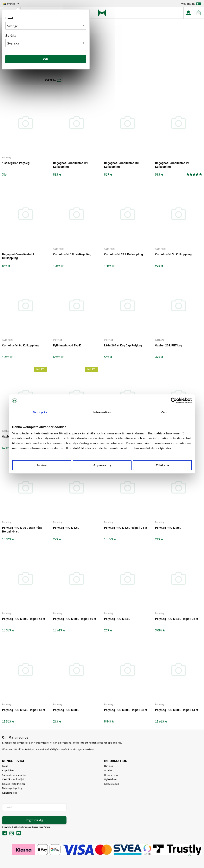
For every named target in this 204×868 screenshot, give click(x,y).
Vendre (47, 827)
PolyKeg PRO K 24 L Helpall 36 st (177, 619)
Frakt (5, 766)
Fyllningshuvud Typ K (67, 346)
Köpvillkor (8, 771)
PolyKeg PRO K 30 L (66, 710)
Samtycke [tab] (40, 412)
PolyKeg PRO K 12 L (66, 528)
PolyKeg (7, 158)
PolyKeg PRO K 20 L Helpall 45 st (24, 619)
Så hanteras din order (14, 775)
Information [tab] (102, 412)
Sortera (53, 81)
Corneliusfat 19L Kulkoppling (72, 254)
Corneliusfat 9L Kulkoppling (20, 346)
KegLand (160, 340)
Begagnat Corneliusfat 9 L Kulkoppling (19, 256)
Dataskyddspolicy (12, 788)
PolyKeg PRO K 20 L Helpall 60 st (75, 619)
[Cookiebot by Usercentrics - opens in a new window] (174, 401)
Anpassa (102, 465)
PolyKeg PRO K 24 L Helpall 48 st (24, 710)
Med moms (191, 5)
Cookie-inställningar (14, 784)
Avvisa (42, 465)
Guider (108, 771)
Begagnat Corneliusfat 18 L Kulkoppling (122, 165)
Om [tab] (164, 412)
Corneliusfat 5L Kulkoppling (173, 254)
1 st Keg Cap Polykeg (16, 163)
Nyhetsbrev (111, 779)
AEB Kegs (58, 249)
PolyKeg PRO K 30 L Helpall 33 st (126, 710)
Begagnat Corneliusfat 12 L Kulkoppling (71, 165)
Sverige (11, 4)
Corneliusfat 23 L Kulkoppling (123, 254)
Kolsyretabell (111, 784)
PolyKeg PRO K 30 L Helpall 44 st (177, 710)
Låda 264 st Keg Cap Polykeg (123, 346)
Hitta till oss (111, 775)
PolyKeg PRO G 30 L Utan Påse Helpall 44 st (22, 530)
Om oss (108, 766)
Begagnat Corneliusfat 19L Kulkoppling (173, 165)
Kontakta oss (9, 793)
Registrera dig (34, 820)
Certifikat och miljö (13, 779)
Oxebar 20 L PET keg (169, 346)
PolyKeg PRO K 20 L (168, 528)
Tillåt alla (162, 465)
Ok (46, 59)
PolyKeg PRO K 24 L (117, 619)
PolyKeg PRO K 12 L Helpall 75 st (126, 528)
